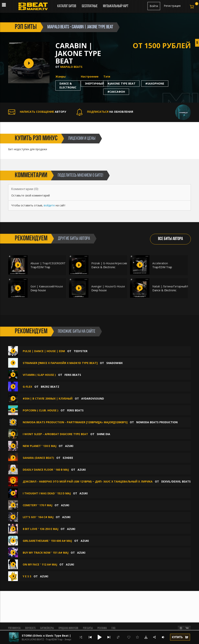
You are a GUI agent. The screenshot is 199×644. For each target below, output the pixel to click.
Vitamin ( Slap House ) (40, 375)
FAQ (113, 628)
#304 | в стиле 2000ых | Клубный (48, 398)
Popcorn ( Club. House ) (41, 410)
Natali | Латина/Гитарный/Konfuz (174, 286)
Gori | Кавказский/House (47, 286)
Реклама (102, 628)
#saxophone (155, 83)
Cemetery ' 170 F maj (38, 505)
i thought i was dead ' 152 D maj (47, 493)
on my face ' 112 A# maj (40, 564)
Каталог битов (67, 6)
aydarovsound (93, 398)
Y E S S (27, 576)
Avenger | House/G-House (108, 286)
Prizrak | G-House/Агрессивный (112, 263)
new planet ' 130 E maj (40, 446)
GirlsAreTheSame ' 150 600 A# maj (47, 541)
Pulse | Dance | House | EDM (44, 351)
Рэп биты (88, 628)
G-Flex (27, 387)
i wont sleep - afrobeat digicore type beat (55, 434)
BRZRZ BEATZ (50, 387)
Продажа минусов (68, 628)
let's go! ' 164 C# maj (38, 517)
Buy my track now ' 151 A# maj (46, 553)
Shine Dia (103, 434)
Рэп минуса (14, 628)
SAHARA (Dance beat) (38, 458)
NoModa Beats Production (157, 422)
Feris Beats (73, 375)
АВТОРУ (37, 112)
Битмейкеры (47, 628)
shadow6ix (114, 363)
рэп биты (26, 27)
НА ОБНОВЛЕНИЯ (105, 112)
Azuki (69, 446)
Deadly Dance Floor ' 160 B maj (46, 470)
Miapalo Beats (71, 67)
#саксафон (116, 92)
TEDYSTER (81, 351)
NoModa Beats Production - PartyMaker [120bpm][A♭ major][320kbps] (75, 422)
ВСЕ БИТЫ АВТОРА (170, 239)
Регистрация (172, 6)
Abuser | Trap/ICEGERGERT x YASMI (54, 263)
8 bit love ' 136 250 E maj (41, 529)
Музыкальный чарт (116, 6)
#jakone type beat (121, 83)
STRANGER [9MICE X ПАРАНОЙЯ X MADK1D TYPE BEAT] (60, 363)
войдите (49, 205)
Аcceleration (160, 263)
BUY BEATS (30, 628)
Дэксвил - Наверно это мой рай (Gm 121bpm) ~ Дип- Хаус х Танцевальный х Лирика (88, 481)
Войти (154, 6)
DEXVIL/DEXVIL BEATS (176, 481)
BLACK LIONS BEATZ (33, 640)
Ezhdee (68, 458)
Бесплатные (90, 6)
